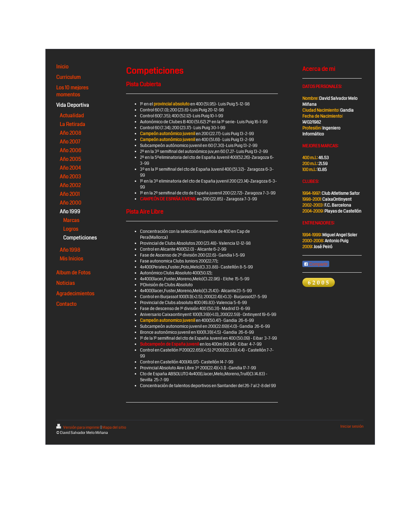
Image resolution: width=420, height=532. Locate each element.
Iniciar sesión (352, 426)
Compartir (316, 264)
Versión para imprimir (78, 427)
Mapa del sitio (114, 427)
